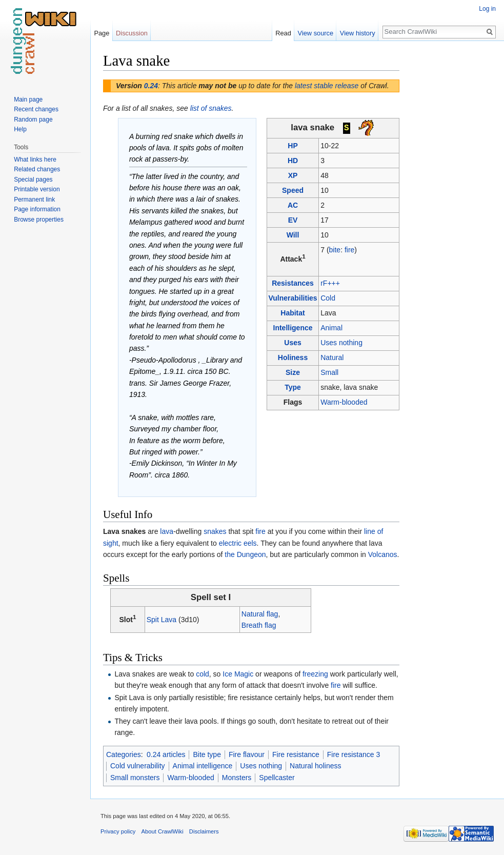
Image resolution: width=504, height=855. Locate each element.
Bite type (207, 754)
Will (293, 235)
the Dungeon (245, 554)
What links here (35, 160)
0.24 (151, 86)
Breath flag (259, 625)
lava (167, 531)
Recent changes (36, 109)
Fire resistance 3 (354, 754)
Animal (331, 328)
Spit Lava (162, 620)
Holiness (293, 357)
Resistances (293, 283)
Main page (28, 100)
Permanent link (34, 200)
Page (102, 33)
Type (293, 387)
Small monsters (135, 778)
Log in (487, 9)
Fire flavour (247, 754)
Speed (293, 190)
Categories (124, 754)
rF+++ (330, 283)
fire (349, 250)
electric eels (238, 543)
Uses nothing (341, 343)
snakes (215, 531)
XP (293, 175)
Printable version (37, 189)
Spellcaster (277, 778)
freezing (315, 674)
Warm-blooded (344, 402)
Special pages (33, 180)
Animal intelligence (203, 766)
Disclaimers (204, 831)
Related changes (37, 169)
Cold (328, 298)
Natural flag (260, 614)
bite (335, 250)
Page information (37, 209)
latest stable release (327, 86)
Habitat (293, 313)
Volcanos (383, 554)
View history (358, 33)
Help (20, 129)
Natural (332, 357)
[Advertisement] (451, 205)
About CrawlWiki (163, 831)
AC (293, 205)
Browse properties (39, 220)
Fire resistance (296, 754)
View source (316, 33)
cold (203, 674)
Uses (293, 343)
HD (293, 161)
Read (283, 33)
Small (329, 372)
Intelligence (293, 328)
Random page (33, 120)
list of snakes (211, 108)
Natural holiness (315, 766)
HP (293, 146)
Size (293, 372)
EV (293, 220)
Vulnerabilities (293, 298)
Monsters (237, 778)
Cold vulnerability (138, 766)
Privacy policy (118, 831)
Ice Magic (238, 674)
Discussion (132, 33)
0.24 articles (166, 754)
